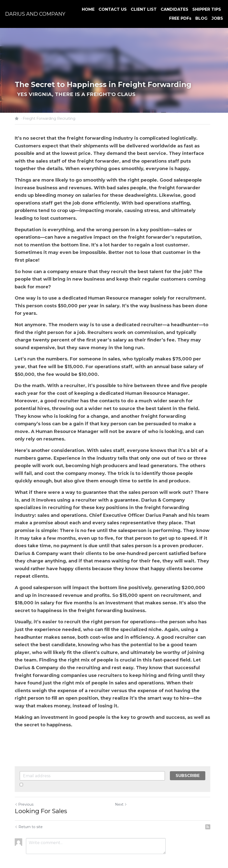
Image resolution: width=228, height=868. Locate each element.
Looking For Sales (41, 796)
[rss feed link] (211, 812)
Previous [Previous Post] (24, 789)
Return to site (29, 812)
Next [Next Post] (122, 789)
